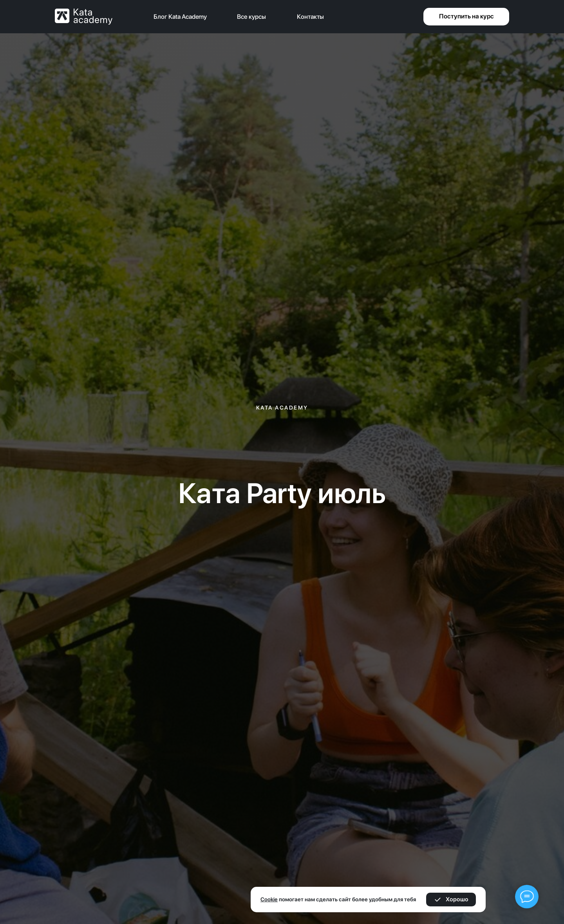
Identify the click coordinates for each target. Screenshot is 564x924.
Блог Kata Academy (180, 17)
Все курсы (251, 17)
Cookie (269, 899)
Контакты (310, 17)
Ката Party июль (282, 493)
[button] (466, 17)
